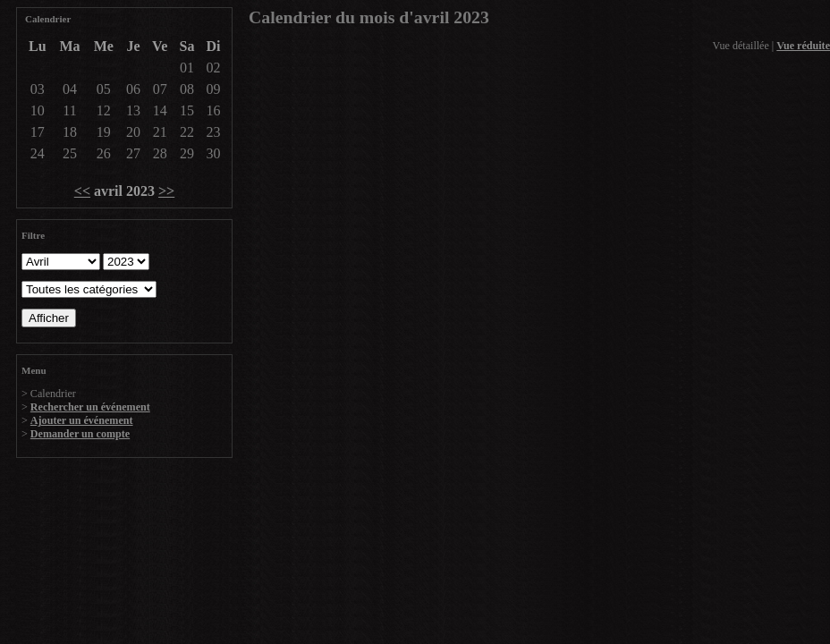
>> (166, 191)
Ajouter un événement (82, 420)
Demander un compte (80, 434)
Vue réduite (803, 46)
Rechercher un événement (90, 407)
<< (82, 191)
